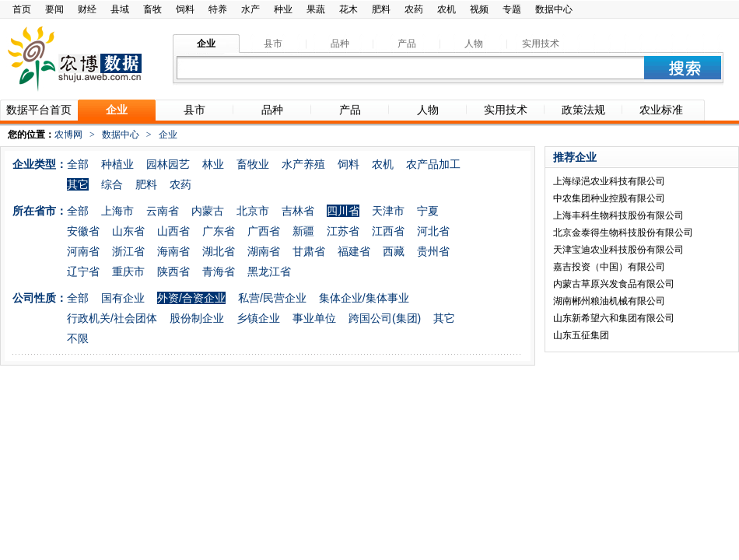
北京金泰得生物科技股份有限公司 (623, 233)
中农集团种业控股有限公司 (609, 198)
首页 (22, 9)
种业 (283, 9)
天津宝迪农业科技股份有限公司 (618, 250)
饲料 (185, 9)
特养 (218, 9)
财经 (87, 9)
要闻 (54, 9)
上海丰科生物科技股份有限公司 (618, 215)
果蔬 (316, 9)
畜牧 (152, 9)
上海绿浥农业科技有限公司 (609, 181)
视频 (479, 9)
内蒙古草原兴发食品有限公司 (614, 284)
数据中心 (554, 9)
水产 (250, 9)
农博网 (68, 135)
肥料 (381, 9)
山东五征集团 (581, 335)
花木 (348, 9)
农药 (414, 9)
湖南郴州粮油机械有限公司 (609, 301)
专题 (512, 9)
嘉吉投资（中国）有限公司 (609, 267)
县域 (120, 9)
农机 (447, 9)
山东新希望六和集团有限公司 (614, 318)
